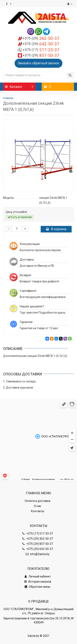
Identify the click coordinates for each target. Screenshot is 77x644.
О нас (38, 506)
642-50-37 (41, 44)
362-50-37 (41, 38)
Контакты (38, 511)
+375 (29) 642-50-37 (37, 549)
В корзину (56, 229)
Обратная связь (37, 587)
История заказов (38, 582)
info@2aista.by (38, 554)
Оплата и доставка (37, 501)
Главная (8, 98)
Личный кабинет (38, 576)
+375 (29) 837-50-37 (37, 544)
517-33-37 (41, 50)
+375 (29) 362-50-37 (37, 539)
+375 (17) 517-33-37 (37, 534)
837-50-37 (41, 55)
